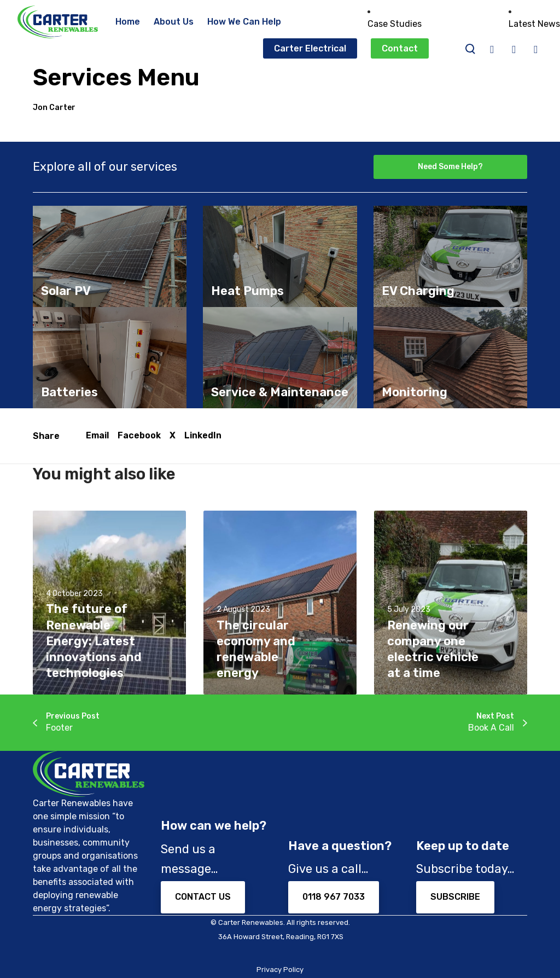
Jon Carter (54, 108)
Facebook (139, 435)
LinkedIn (203, 435)
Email (97, 435)
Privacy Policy (280, 970)
